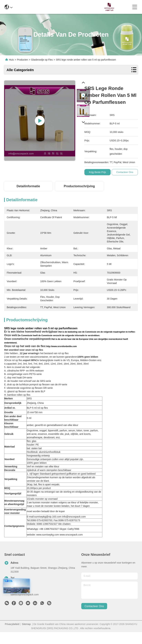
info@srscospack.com (39, 7)
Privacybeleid (12, 624)
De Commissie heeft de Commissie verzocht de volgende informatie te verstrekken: (59, 335)
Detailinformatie (28, 186)
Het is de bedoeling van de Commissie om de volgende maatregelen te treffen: (97, 332)
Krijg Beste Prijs (98, 172)
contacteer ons (94, 606)
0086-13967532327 (71, 7)
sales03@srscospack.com (25, 595)
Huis (11, 60)
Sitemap (26, 624)
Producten (22, 60)
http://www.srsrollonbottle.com (61, 346)
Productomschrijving (79, 186)
